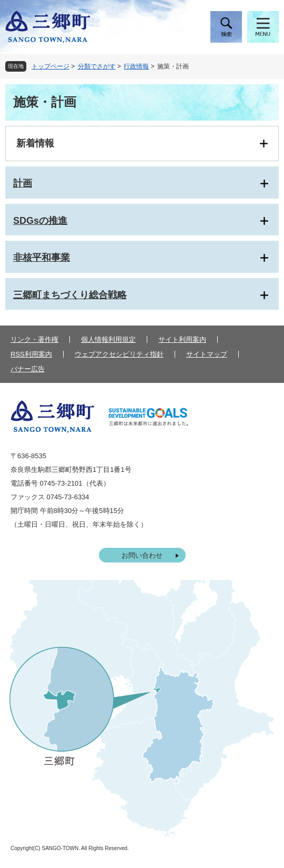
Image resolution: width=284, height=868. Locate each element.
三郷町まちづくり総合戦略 (70, 295)
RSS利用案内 (31, 354)
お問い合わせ (142, 555)
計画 (23, 183)
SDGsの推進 (40, 221)
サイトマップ (207, 354)
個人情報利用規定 (108, 339)
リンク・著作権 (34, 339)
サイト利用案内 (182, 339)
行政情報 (136, 66)
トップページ (50, 66)
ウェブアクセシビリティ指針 (119, 354)
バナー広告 (28, 369)
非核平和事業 (42, 258)
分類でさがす (97, 66)
